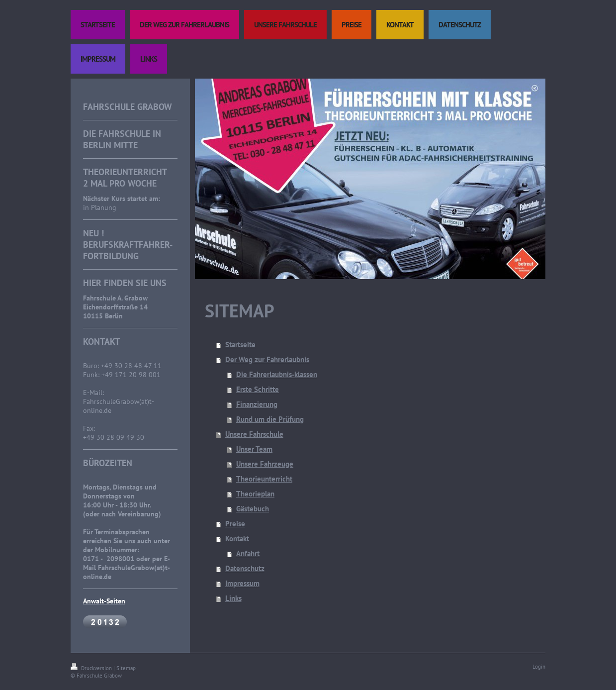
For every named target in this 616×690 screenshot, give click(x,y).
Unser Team (254, 449)
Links (233, 598)
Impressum (242, 583)
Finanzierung (257, 404)
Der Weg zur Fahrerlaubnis (267, 359)
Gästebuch (253, 509)
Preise (235, 524)
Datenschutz (245, 568)
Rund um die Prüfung (270, 419)
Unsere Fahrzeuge (265, 464)
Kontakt (237, 539)
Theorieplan (255, 494)
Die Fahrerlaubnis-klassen (277, 374)
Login (539, 667)
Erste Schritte (258, 389)
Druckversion (92, 668)
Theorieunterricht (264, 479)
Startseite (240, 345)
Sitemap (126, 668)
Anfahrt (248, 553)
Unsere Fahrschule (254, 434)
